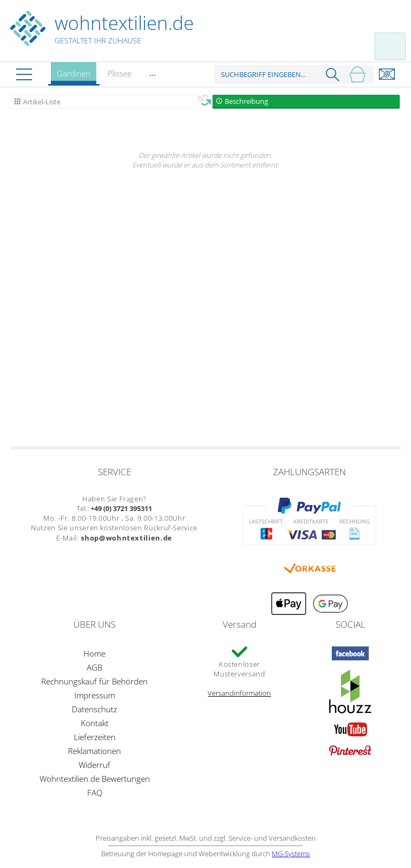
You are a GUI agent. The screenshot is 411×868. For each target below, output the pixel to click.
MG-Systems (291, 854)
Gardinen (74, 77)
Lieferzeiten (95, 737)
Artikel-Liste (42, 102)
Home (94, 653)
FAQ (95, 793)
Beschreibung (246, 101)
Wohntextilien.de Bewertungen (95, 779)
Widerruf (94, 765)
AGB (94, 667)
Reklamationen (94, 751)
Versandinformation (239, 693)
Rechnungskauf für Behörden (94, 681)
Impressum (95, 695)
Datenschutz (94, 709)
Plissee (120, 73)
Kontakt (95, 723)
